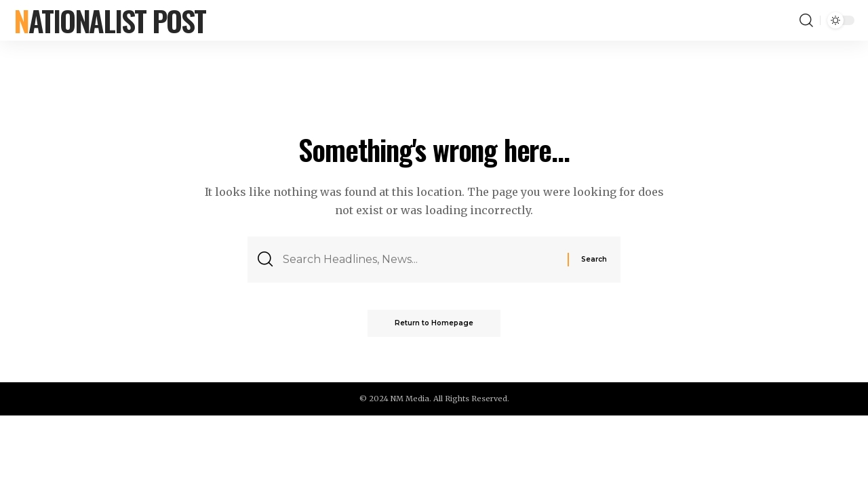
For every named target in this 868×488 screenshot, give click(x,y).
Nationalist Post (109, 20)
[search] (806, 20)
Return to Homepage (434, 323)
